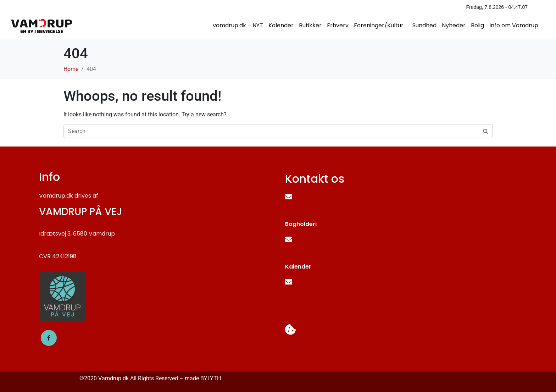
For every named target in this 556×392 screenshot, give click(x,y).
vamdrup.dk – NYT (238, 25)
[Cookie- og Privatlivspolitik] (290, 330)
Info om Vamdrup (514, 25)
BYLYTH (211, 378)
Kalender (281, 25)
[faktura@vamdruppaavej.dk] (289, 239)
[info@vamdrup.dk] (289, 197)
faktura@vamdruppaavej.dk (324, 249)
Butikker (310, 25)
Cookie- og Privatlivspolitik (322, 341)
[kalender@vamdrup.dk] (289, 282)
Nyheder (454, 25)
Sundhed (424, 25)
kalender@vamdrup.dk (317, 291)
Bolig (477, 25)
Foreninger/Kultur (379, 25)
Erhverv (338, 25)
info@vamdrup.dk (310, 206)
